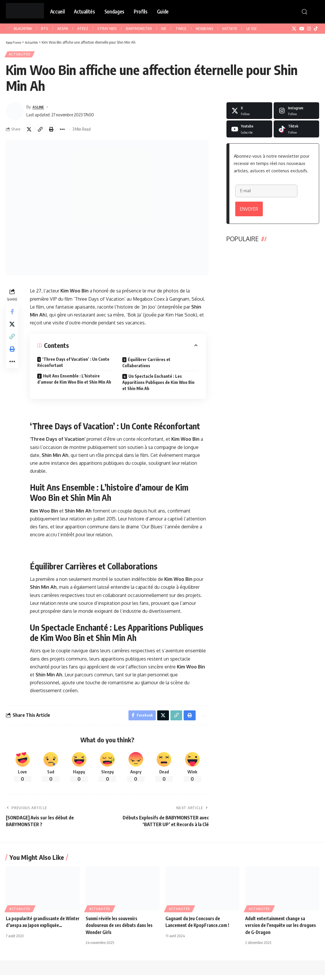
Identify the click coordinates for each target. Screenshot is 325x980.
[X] (294, 29)
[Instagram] (309, 29)
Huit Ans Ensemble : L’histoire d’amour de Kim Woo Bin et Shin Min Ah (75, 382)
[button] (304, 12)
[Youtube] (249, 131)
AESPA (63, 28)
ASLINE (39, 109)
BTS (45, 28)
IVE (164, 28)
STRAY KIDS (107, 28)
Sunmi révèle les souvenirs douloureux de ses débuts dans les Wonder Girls (122, 930)
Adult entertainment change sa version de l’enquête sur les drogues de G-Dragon (278, 930)
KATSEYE (230, 28)
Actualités (21, 55)
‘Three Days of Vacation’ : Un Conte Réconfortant (74, 366)
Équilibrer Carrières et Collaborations (147, 366)
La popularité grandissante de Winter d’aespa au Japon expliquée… (37, 930)
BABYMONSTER (139, 28)
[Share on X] (30, 132)
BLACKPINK (23, 28)
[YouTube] (302, 29)
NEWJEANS (204, 28)
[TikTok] (316, 29)
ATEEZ (83, 28)
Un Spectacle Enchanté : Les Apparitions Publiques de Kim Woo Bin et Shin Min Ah (159, 386)
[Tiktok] (296, 131)
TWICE (181, 28)
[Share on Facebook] (13, 316)
